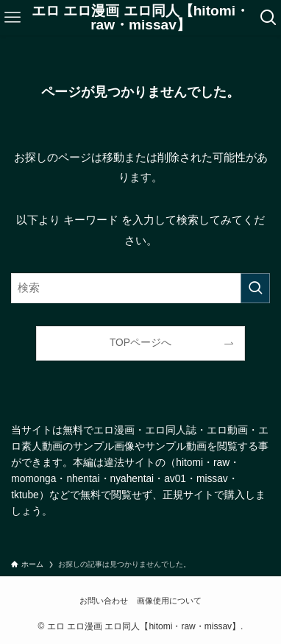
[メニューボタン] (12, 18)
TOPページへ (140, 343)
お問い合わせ (104, 601)
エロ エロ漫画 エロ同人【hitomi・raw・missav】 (140, 18)
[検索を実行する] (255, 288)
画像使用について (169, 601)
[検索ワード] (140, 288)
